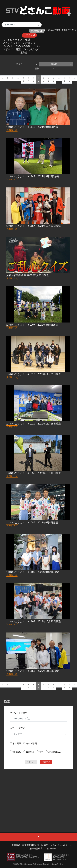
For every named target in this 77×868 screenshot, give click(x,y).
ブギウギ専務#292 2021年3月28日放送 (27, 275)
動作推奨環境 (36, 849)
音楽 (18, 49)
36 (23, 79)
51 (64, 79)
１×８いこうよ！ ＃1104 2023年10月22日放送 (33, 621)
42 (54, 79)
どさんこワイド (12, 43)
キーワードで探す (19, 713)
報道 (28, 40)
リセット (31, 762)
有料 (41, 752)
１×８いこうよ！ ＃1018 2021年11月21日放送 (33, 374)
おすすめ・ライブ (12, 40)
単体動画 (17, 743)
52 (69, 79)
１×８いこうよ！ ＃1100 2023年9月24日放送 (33, 572)
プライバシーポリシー (61, 845)
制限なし (17, 752)
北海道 (24, 53)
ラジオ (37, 46)
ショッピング (31, 49)
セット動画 (31, 743)
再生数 (61, 64)
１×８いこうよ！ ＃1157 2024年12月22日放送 (33, 226)
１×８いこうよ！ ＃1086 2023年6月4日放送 (32, 523)
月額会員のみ (55, 752)
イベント (8, 46)
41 (49, 79)
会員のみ (30, 752)
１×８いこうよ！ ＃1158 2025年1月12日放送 (33, 671)
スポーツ (8, 49)
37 (28, 79)
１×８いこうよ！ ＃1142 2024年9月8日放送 (32, 127)
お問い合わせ (69, 30)
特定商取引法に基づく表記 (35, 845)
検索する (46, 762)
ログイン (29, 35)
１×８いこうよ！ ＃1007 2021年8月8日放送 (32, 325)
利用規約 (16, 845)
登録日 (27, 64)
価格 (45, 68)
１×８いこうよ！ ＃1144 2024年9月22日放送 (33, 176)
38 (33, 79)
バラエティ (29, 43)
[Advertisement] (39, 794)
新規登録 (37, 31)
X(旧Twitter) (50, 849)
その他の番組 (23, 46)
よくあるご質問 (52, 30)
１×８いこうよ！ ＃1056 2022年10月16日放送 (33, 473)
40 (44, 79)
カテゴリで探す (17, 728)
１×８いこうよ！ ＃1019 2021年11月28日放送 (33, 424)
